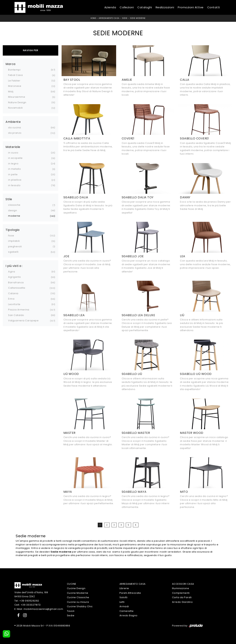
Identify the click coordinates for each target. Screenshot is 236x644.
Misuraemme (17, 97)
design (13, 210)
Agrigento (15, 277)
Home (93, 18)
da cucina (15, 128)
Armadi (124, 606)
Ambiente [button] (13, 122)
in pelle (13, 174)
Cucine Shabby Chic (80, 606)
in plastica (15, 180)
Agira (12, 272)
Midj (11, 92)
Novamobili (15, 108)
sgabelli (13, 252)
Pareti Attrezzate (130, 593)
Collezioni (127, 7)
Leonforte (14, 304)
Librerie (124, 588)
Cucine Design (76, 588)
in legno (13, 164)
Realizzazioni (165, 7)
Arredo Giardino (182, 602)
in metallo (14, 169)
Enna (11, 299)
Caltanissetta (17, 288)
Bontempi (14, 70)
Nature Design (17, 102)
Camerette (127, 611)
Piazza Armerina (19, 310)
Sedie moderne (138, 18)
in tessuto (14, 185)
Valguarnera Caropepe (23, 321)
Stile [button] (9, 199)
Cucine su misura (78, 602)
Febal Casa (15, 75)
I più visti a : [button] (14, 266)
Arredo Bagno (129, 615)
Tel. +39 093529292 (27, 601)
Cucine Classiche (78, 597)
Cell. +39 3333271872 (28, 605)
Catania (13, 293)
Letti (122, 602)
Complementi (181, 593)
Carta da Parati (182, 597)
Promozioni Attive (191, 7)
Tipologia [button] (13, 230)
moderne (14, 216)
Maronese (15, 86)
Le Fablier (14, 81)
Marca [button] (11, 64)
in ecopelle (15, 158)
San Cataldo (16, 315)
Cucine (72, 584)
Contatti (214, 7)
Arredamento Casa (109, 18)
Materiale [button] (13, 147)
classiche (14, 205)
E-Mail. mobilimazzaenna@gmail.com (39, 609)
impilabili (14, 241)
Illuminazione (181, 588)
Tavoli (71, 611)
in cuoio (13, 153)
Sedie (125, 18)
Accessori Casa (183, 584)
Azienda (110, 7)
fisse (11, 236)
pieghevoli (15, 246)
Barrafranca (16, 282)
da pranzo (15, 133)
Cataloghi (145, 7)
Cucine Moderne (78, 593)
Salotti (124, 597)
